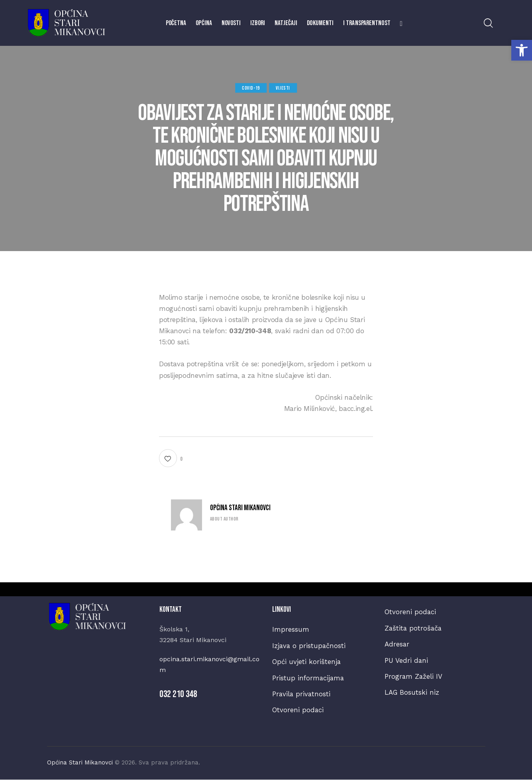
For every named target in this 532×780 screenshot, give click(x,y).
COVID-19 (251, 88)
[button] (522, 50)
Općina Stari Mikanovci (240, 508)
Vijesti (283, 88)
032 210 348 (178, 694)
